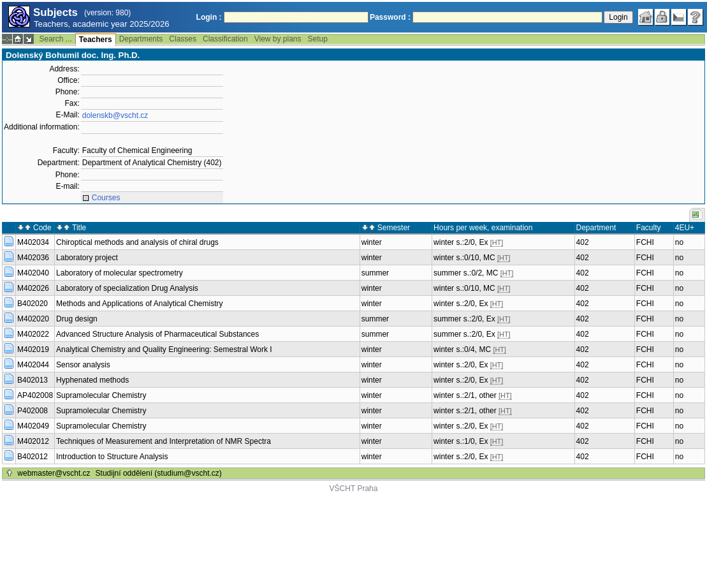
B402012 (33, 457)
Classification (225, 39)
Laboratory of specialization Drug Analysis (127, 288)
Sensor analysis (83, 365)
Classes (183, 39)
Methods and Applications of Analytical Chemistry (139, 304)
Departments (141, 39)
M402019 (33, 349)
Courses (106, 198)
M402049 (33, 426)
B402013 (33, 380)
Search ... (55, 39)
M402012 (33, 441)
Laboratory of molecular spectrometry (120, 273)
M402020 (33, 319)
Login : (209, 17)
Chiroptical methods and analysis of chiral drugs (137, 242)
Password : (390, 17)
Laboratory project (87, 258)
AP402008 (35, 395)
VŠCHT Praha (354, 489)
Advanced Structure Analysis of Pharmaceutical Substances (157, 334)
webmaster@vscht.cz (54, 473)
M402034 (33, 242)
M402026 (33, 288)
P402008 (33, 411)
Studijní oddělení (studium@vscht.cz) (159, 473)
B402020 (33, 304)
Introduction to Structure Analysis (112, 457)
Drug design (77, 319)
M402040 (33, 273)
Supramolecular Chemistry (101, 395)
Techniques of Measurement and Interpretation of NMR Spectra (164, 441)
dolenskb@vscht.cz (115, 115)
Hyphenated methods (92, 380)
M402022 (33, 334)
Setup (318, 39)
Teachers (96, 40)
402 (583, 242)
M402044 (33, 365)
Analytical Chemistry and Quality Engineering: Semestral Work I (164, 349)
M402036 (33, 258)
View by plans (278, 39)
